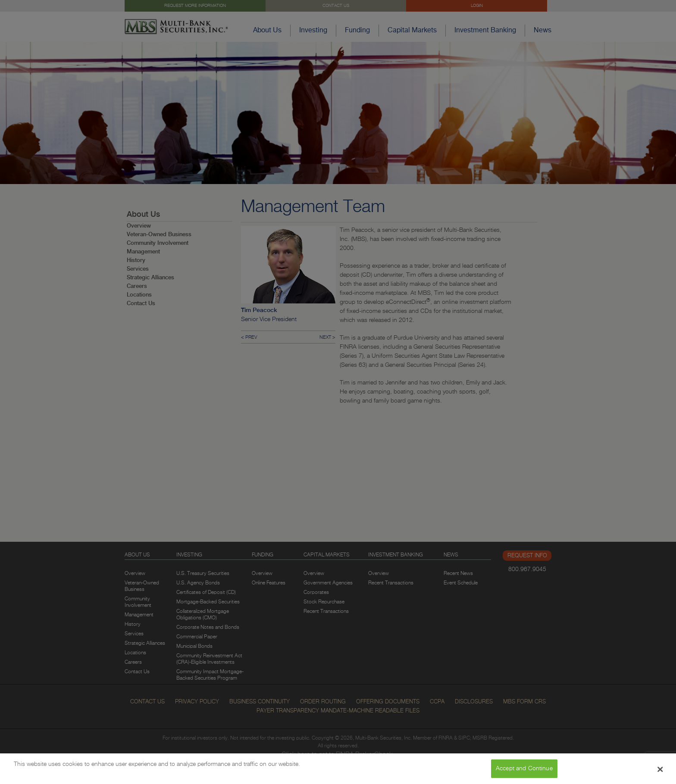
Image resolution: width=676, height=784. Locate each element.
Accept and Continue (524, 772)
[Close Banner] (660, 773)
